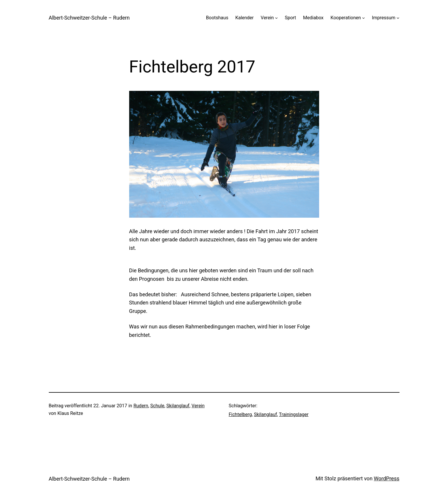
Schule (157, 406)
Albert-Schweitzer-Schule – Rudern (89, 18)
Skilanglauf (178, 406)
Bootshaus (217, 18)
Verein (267, 18)
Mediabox (313, 18)
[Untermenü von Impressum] (398, 18)
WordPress (386, 478)
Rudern (141, 406)
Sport (290, 18)
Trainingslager (294, 414)
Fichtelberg (240, 414)
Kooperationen (346, 18)
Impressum (384, 18)
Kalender (244, 18)
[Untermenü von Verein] (276, 18)
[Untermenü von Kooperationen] (364, 18)
